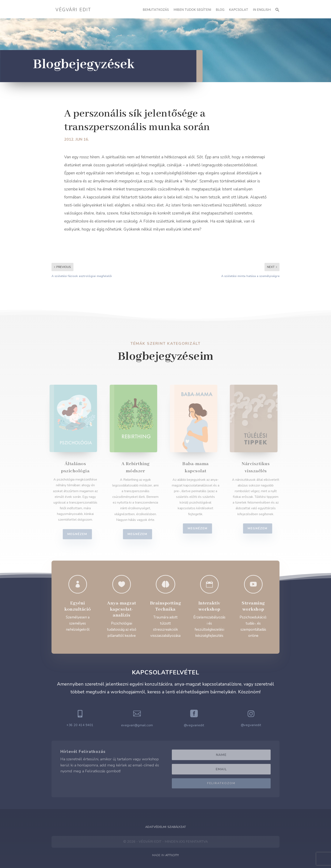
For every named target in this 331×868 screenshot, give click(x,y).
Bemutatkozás (156, 10)
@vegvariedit (194, 725)
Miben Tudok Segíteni (192, 10)
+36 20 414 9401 (80, 725)
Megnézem (80, 534)
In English (262, 10)
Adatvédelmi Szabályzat (166, 827)
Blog (220, 10)
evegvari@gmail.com (137, 725)
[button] (277, 9)
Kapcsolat (239, 10)
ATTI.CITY (172, 855)
